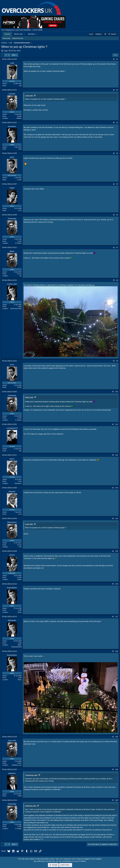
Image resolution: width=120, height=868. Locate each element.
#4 (117, 153)
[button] (25, 34)
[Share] (114, 59)
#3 (117, 123)
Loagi (5, 51)
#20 (117, 770)
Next (14, 55)
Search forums (18, 38)
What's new (18, 34)
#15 (117, 551)
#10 (117, 392)
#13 (117, 488)
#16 (117, 584)
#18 (117, 651)
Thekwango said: (31, 775)
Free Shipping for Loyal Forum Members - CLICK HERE (22, 30)
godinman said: (31, 806)
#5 (117, 184)
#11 (117, 424)
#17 (117, 617)
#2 (117, 90)
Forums (7, 34)
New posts (6, 38)
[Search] (112, 34)
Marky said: (29, 397)
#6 (117, 215)
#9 (117, 361)
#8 (117, 280)
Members (31, 34)
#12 (117, 455)
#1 (117, 59)
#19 (117, 737)
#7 (117, 247)
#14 (117, 518)
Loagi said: (29, 95)
